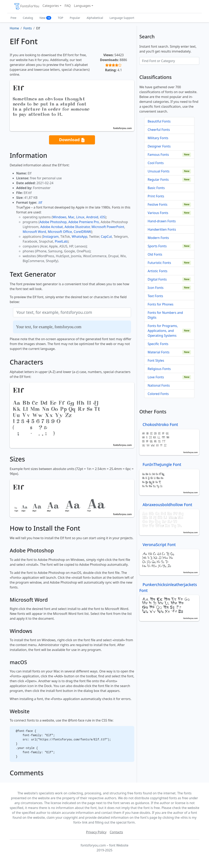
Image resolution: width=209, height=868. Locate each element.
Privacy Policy (96, 832)
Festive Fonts (158, 204)
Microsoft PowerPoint (108, 227)
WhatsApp (79, 237)
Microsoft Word (34, 232)
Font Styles (156, 360)
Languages (82, 6)
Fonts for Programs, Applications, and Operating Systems (163, 331)
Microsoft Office (60, 232)
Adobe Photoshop (53, 222)
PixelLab (61, 241)
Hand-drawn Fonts (162, 221)
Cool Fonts (156, 163)
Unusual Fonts (159, 171)
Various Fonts (158, 213)
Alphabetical (95, 18)
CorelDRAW (82, 232)
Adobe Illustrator (77, 227)
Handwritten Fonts (162, 229)
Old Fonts (155, 254)
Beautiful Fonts (159, 121)
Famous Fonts (158, 155)
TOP (60, 18)
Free (13, 18)
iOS (102, 217)
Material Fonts (159, 352)
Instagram (51, 237)
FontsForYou (27, 6)
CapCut (106, 237)
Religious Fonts (159, 369)
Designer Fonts (159, 146)
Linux (80, 217)
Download (72, 140)
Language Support (122, 18)
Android (92, 217)
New (45, 18)
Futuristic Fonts (159, 263)
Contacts (116, 832)
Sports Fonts (157, 246)
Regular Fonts (158, 180)
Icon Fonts (156, 288)
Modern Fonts (158, 238)
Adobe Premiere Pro (84, 222)
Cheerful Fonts (159, 130)
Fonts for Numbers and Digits (165, 315)
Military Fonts (158, 138)
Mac (71, 217)
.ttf (40, 202)
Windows (59, 217)
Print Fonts (156, 196)
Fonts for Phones (160, 304)
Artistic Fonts (157, 271)
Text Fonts (155, 296)
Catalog (28, 18)
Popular (75, 18)
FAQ (68, 6)
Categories (51, 6)
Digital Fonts (157, 279)
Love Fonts (156, 377)
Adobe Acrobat (52, 227)
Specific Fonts (158, 344)
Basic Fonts (156, 188)
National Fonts (159, 385)
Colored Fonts (158, 394)
